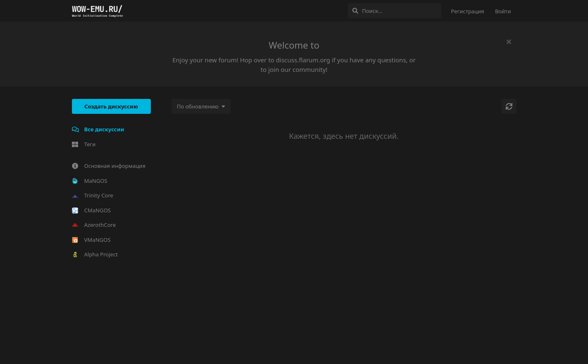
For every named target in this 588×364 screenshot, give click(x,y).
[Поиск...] (395, 11)
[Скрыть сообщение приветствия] (509, 42)
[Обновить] (509, 106)
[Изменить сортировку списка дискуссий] (201, 106)
